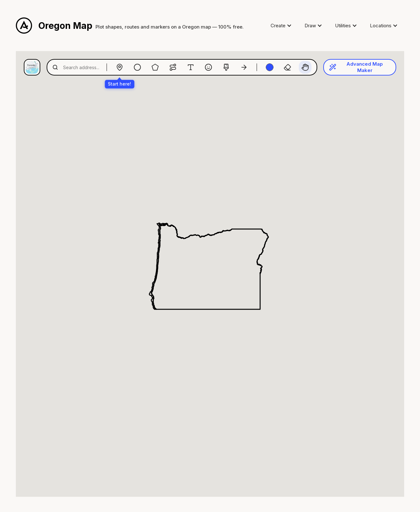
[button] (281, 26)
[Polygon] (155, 67)
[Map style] (32, 67)
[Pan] (305, 67)
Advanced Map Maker (356, 67)
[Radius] (137, 67)
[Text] (191, 67)
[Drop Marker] (120, 67)
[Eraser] (287, 67)
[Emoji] (208, 67)
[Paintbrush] (226, 67)
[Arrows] (244, 67)
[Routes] (173, 67)
